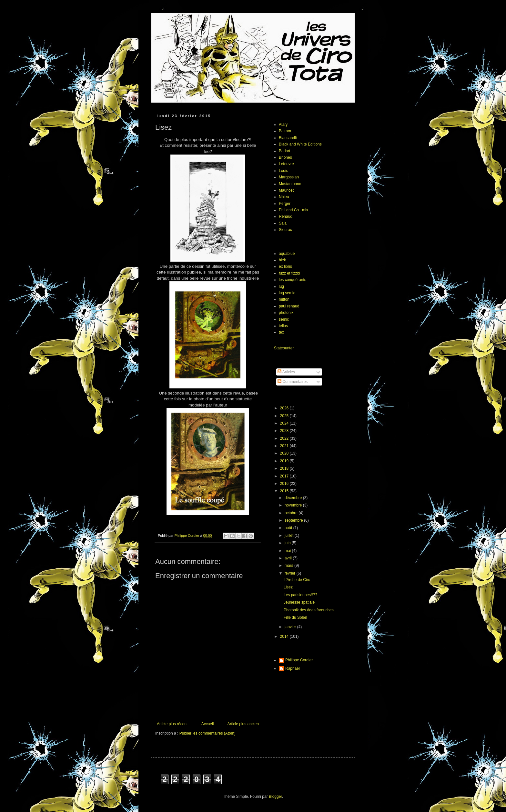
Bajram (285, 131)
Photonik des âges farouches (309, 610)
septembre (294, 520)
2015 (285, 491)
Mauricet (286, 190)
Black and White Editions (300, 144)
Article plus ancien (243, 724)
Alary (283, 125)
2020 (285, 453)
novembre (294, 505)
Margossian (289, 177)
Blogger (275, 797)
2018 (285, 468)
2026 (285, 408)
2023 (285, 431)
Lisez (288, 587)
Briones (285, 157)
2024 (285, 423)
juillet (290, 536)
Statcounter (284, 348)
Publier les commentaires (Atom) (207, 733)
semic (284, 319)
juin (288, 543)
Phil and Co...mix (293, 210)
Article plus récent (172, 724)
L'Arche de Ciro (297, 580)
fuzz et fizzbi (289, 273)
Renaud (286, 216)
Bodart (284, 151)
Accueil (208, 724)
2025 (285, 416)
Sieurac (285, 230)
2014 (285, 637)
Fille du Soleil (295, 617)
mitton (284, 299)
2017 (285, 476)
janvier (291, 627)
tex (281, 332)
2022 (285, 438)
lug (281, 286)
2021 (285, 446)
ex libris (285, 266)
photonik (286, 313)
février (291, 573)
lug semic (287, 293)
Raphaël (293, 668)
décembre (294, 498)
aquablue (287, 254)
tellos (283, 326)
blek (282, 260)
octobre (292, 513)
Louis (283, 171)
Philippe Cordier (299, 660)
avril (289, 558)
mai (288, 551)
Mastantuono (290, 184)
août (289, 528)
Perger (285, 204)
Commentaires (293, 382)
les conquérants (293, 280)
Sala (283, 223)
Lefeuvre (286, 164)
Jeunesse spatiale (299, 602)
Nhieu (284, 197)
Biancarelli (288, 138)
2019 (285, 461)
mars (289, 566)
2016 (285, 484)
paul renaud (289, 306)
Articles (286, 372)
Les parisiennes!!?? (300, 595)
